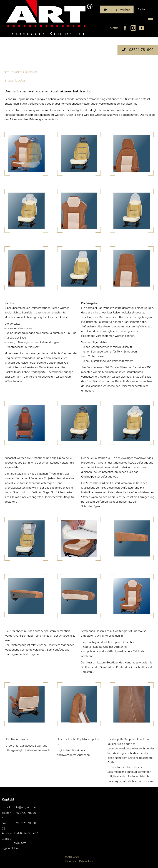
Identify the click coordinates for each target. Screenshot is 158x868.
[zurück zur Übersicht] (7, 72)
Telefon (6, 813)
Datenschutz (86, 861)
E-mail (6, 807)
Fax (4, 823)
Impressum (71, 861)
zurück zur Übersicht (24, 72)
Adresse (7, 833)
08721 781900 (138, 50)
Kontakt (114, 28)
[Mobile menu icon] (151, 18)
